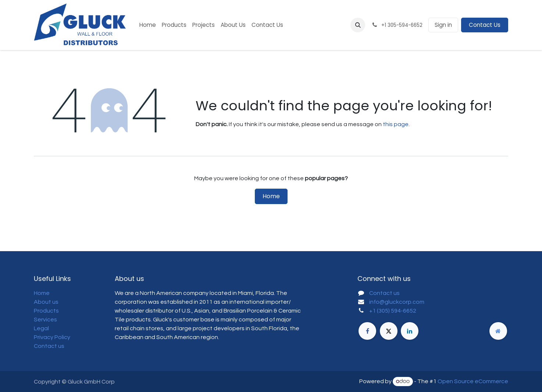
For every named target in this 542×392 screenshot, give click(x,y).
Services (45, 320)
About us (46, 302)
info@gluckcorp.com (397, 302)
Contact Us (485, 25)
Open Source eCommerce (473, 381)
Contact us (49, 346)
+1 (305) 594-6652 (393, 311)
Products (46, 311)
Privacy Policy (52, 337)
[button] (358, 25)
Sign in (443, 25)
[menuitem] (148, 25)
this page (396, 124)
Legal (41, 328)
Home (271, 196)
